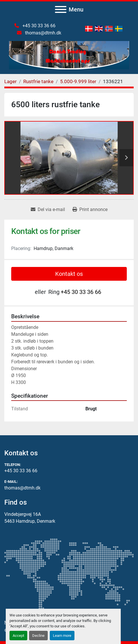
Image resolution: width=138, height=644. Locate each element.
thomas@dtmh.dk (43, 33)
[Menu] (61, 9)
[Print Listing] (90, 210)
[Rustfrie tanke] (38, 81)
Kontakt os (69, 274)
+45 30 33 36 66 (38, 26)
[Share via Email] (48, 210)
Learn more (62, 636)
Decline (38, 636)
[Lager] (10, 81)
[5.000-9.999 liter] (78, 81)
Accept (18, 636)
